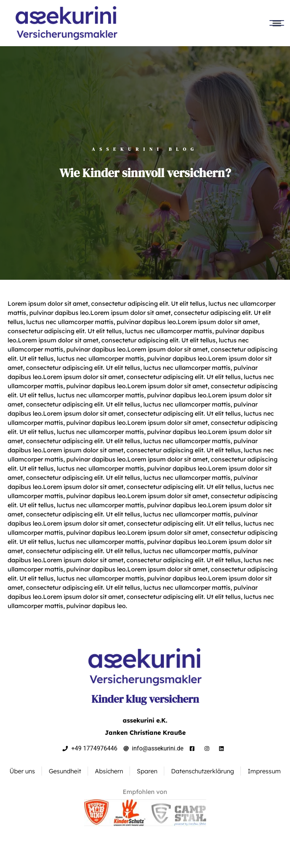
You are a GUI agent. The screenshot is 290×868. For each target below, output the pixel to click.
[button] (277, 23)
